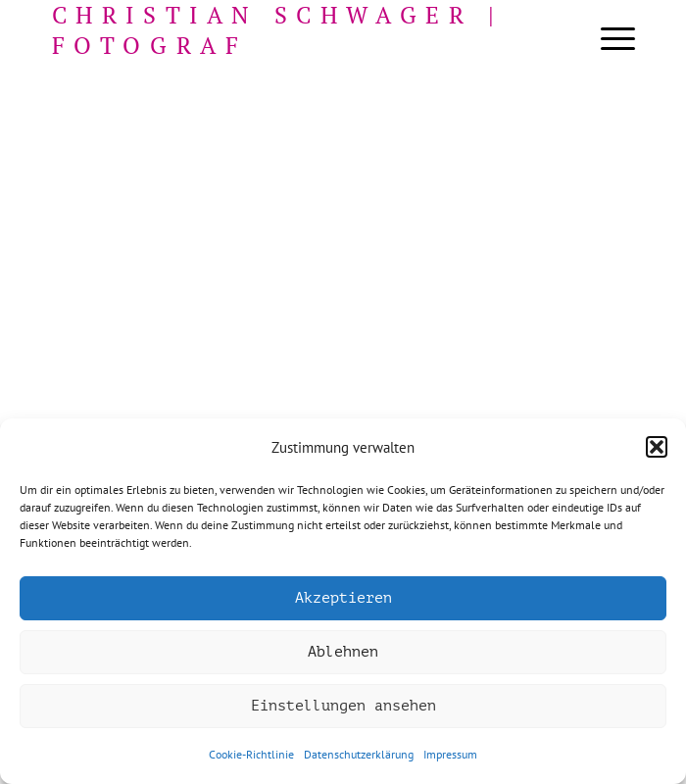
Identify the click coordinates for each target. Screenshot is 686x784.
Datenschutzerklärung (359, 754)
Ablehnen (343, 652)
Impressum (450, 754)
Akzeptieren (343, 598)
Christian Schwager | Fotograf (278, 30)
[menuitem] (608, 39)
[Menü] (608, 39)
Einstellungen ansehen (343, 706)
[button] (657, 447)
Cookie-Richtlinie (251, 754)
